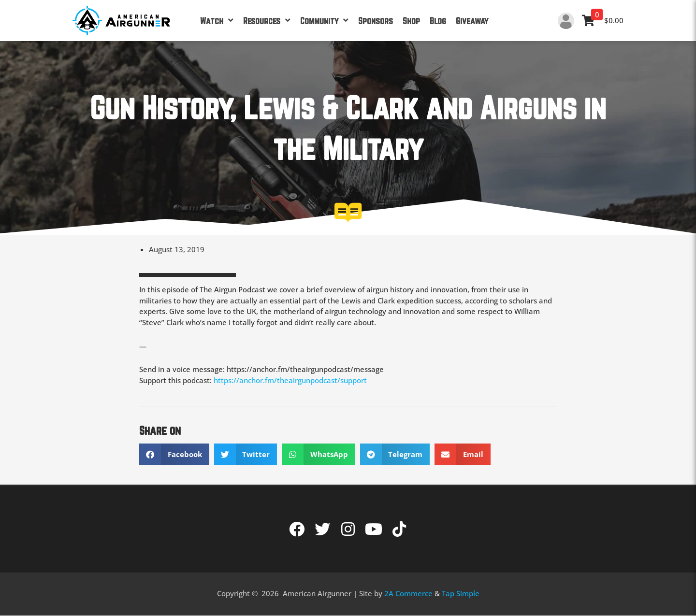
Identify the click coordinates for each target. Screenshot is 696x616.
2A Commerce (408, 593)
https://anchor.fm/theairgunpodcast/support (290, 380)
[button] (174, 454)
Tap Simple (461, 593)
